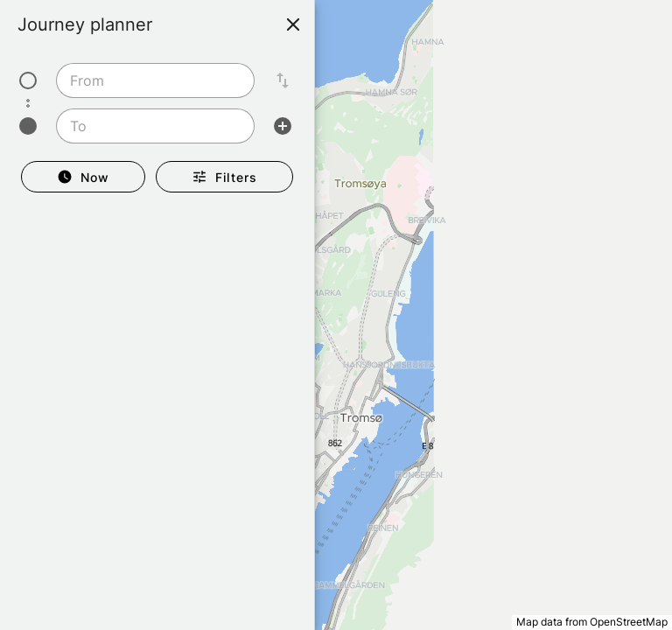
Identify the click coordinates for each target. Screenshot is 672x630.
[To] (150, 126)
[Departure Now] (83, 177)
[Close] (293, 24)
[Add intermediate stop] (283, 126)
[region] (336, 315)
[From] (150, 80)
